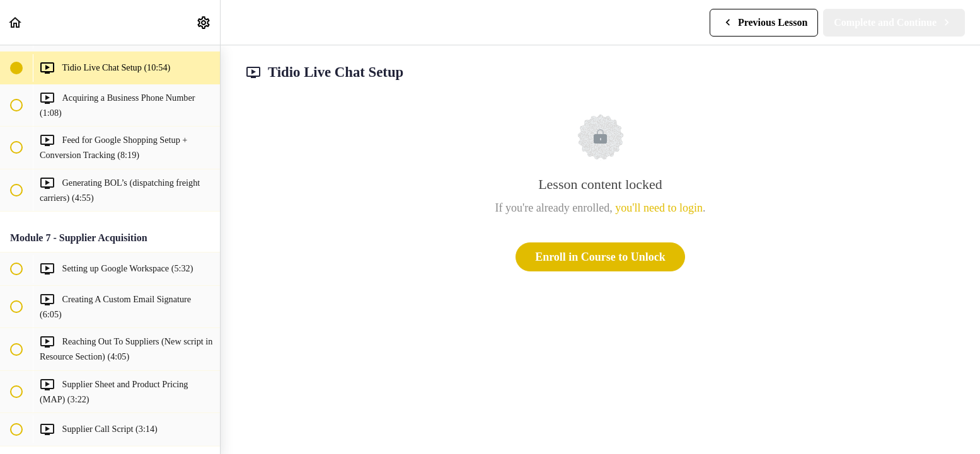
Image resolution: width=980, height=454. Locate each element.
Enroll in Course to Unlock (600, 257)
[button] (16, 22)
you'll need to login (659, 208)
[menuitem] (204, 22)
